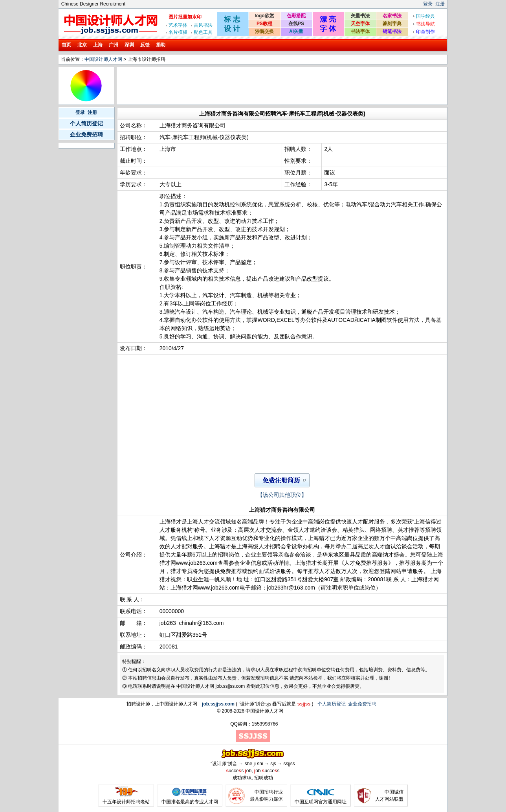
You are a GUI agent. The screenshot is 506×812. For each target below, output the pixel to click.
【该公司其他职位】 (282, 495)
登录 (428, 4)
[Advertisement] (261, 86)
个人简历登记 (86, 123)
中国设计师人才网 (103, 59)
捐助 (161, 45)
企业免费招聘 (86, 134)
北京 (82, 45)
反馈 (145, 45)
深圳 (129, 45)
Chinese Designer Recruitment (93, 4)
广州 (114, 45)
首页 (66, 45)
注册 (440, 4)
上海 (98, 45)
